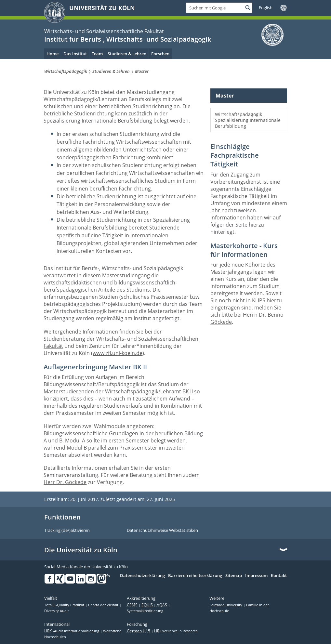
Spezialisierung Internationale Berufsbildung (98, 121)
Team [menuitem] (97, 54)
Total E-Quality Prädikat (65, 605)
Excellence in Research (176, 631)
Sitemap (234, 576)
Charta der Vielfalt (104, 605)
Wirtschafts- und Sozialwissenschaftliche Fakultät (104, 31)
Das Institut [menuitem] (75, 54)
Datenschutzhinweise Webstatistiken (162, 531)
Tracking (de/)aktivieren (67, 531)
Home (53, 54)
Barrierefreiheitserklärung (195, 576)
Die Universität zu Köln (81, 550)
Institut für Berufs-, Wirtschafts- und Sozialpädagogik (128, 39)
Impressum (256, 576)
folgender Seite (229, 225)
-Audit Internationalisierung (72, 631)
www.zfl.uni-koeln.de (118, 353)
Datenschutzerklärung (142, 576)
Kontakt (279, 576)
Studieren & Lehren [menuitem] (127, 54)
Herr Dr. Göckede (65, 482)
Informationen (100, 332)
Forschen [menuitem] (160, 54)
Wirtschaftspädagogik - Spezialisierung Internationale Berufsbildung (248, 120)
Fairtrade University (226, 605)
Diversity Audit (57, 611)
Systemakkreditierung (145, 611)
